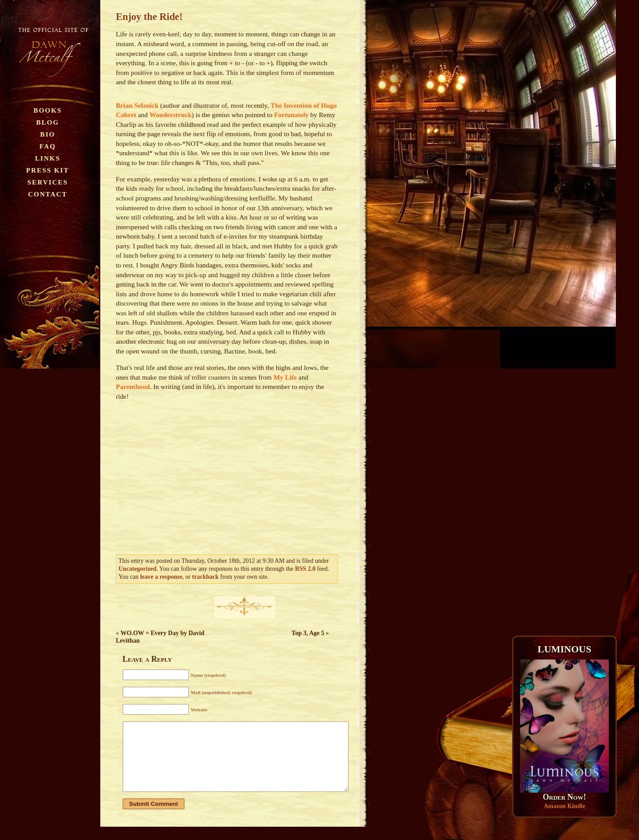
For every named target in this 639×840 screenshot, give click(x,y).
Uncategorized (137, 569)
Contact (48, 194)
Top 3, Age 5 (308, 633)
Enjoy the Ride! (149, 17)
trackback (205, 577)
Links (48, 158)
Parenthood (133, 387)
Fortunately (292, 115)
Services (48, 182)
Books (48, 110)
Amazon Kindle (564, 806)
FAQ (48, 146)
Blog (48, 122)
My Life (285, 377)
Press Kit (48, 170)
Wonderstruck (171, 115)
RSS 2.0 (305, 569)
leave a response (161, 577)
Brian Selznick (137, 105)
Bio (48, 134)
